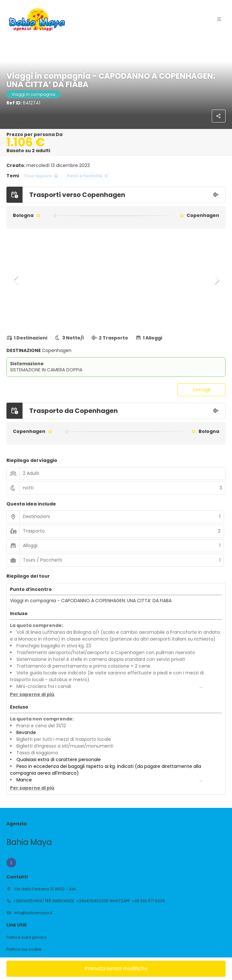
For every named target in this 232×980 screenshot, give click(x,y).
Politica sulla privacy (27, 937)
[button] (16, 280)
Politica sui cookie (24, 949)
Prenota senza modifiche (116, 969)
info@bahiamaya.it (33, 913)
